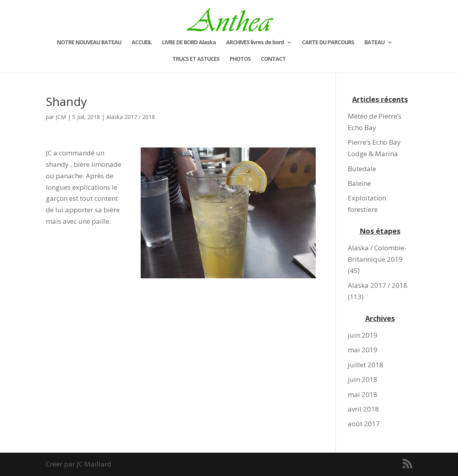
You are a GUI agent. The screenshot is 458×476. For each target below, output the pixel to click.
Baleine (359, 183)
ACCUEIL (142, 43)
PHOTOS (240, 59)
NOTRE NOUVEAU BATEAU (89, 43)
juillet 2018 (366, 365)
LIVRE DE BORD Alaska (189, 43)
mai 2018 (363, 394)
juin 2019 (363, 335)
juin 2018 (363, 379)
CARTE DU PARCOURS (328, 43)
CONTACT (273, 59)
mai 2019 (363, 350)
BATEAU (374, 43)
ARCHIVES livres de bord (255, 43)
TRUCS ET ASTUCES (196, 59)
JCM (61, 117)
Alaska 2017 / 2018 (131, 117)
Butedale (362, 169)
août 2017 (364, 424)
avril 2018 (363, 409)
